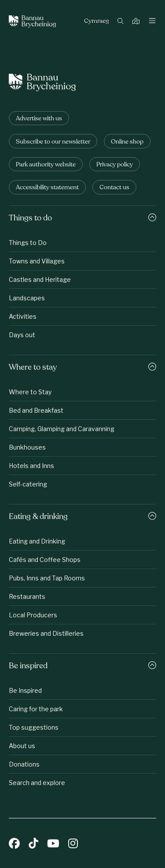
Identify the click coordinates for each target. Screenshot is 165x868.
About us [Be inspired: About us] (22, 746)
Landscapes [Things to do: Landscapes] (27, 298)
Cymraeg (96, 22)
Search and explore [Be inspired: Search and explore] (37, 783)
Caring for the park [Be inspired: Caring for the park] (36, 709)
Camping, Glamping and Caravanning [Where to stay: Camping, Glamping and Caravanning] (62, 429)
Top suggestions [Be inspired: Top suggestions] (34, 727)
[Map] (137, 22)
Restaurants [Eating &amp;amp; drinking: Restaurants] (27, 596)
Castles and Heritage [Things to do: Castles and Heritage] (40, 279)
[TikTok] (33, 844)
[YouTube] (53, 844)
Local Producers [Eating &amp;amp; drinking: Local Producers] (33, 615)
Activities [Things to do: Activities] (23, 316)
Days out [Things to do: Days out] (22, 335)
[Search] (122, 22)
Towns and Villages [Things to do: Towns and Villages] (37, 261)
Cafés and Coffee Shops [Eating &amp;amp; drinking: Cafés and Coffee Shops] (45, 560)
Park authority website (46, 165)
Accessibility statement (47, 188)
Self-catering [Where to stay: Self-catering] (28, 484)
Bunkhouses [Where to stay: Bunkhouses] (27, 447)
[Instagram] (73, 844)
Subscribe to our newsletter (53, 142)
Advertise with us (39, 119)
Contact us (114, 188)
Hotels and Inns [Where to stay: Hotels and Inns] (31, 466)
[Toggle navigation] (152, 22)
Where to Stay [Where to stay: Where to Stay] (30, 392)
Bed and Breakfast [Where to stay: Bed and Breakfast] (36, 410)
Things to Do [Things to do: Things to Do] (28, 243)
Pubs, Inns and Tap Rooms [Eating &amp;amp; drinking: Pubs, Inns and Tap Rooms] (47, 578)
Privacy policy (115, 165)
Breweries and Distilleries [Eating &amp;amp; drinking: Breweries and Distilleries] (46, 633)
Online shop (127, 142)
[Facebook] (14, 844)
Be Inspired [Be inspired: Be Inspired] (25, 690)
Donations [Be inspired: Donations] (24, 764)
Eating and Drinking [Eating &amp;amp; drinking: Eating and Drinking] (37, 541)
